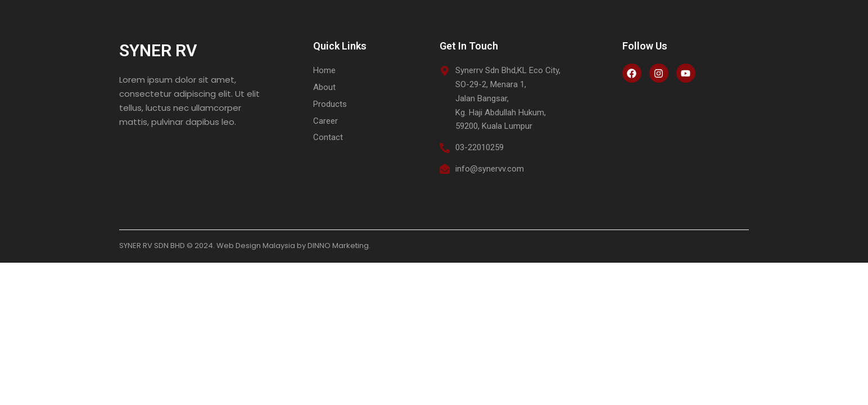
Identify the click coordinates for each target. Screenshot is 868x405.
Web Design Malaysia (256, 246)
